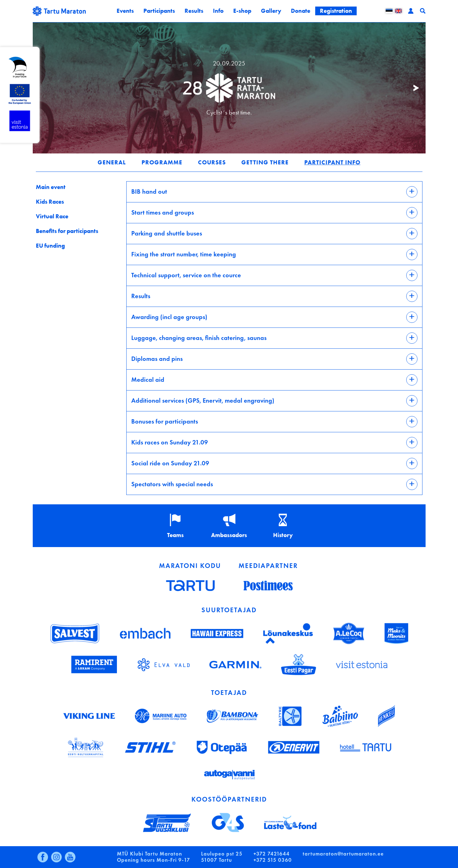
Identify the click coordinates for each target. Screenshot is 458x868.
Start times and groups (163, 212)
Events (125, 11)
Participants (159, 11)
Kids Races (50, 202)
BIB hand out (149, 191)
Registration (336, 11)
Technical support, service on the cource (186, 275)
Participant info (332, 162)
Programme (162, 162)
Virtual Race (52, 216)
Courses (212, 162)
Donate (301, 11)
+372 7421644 (272, 854)
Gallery (271, 11)
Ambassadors (229, 535)
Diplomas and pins (157, 358)
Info (218, 11)
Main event (51, 187)
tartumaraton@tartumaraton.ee (343, 854)
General (112, 162)
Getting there (265, 162)
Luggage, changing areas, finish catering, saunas (199, 337)
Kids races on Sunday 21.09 (170, 442)
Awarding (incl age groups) (169, 316)
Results (194, 11)
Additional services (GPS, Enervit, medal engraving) (203, 400)
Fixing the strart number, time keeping (184, 254)
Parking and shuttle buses (167, 233)
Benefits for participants (67, 231)
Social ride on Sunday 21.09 (170, 463)
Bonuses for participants (165, 421)
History (283, 535)
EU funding (50, 246)
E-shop (242, 11)
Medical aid (148, 379)
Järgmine (413, 88)
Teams (175, 535)
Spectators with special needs (172, 484)
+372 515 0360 (273, 860)
